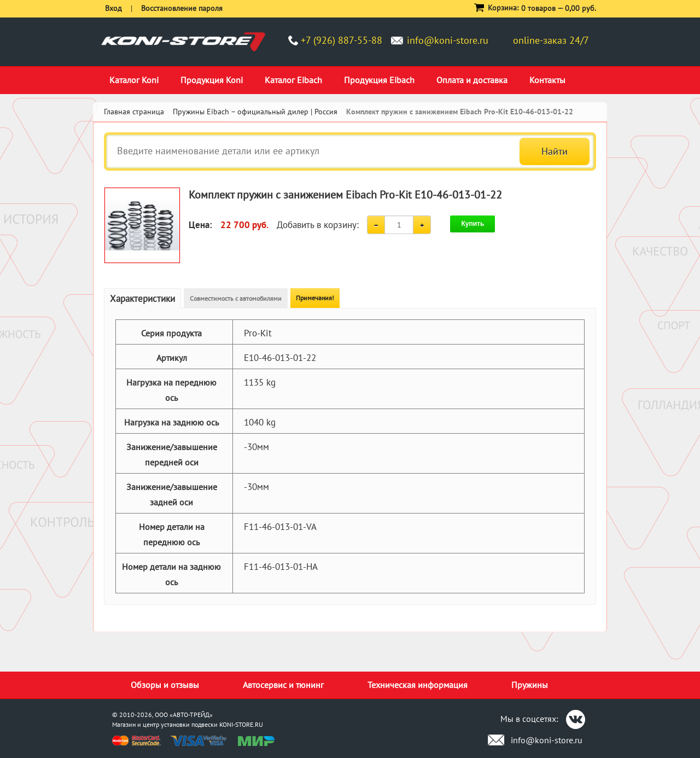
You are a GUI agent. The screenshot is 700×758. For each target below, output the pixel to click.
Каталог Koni (134, 80)
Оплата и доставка (472, 80)
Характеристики (142, 299)
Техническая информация (418, 685)
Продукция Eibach (379, 80)
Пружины (530, 685)
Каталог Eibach (293, 80)
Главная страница (134, 112)
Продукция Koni (212, 80)
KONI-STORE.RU (241, 724)
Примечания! (315, 298)
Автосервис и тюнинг (283, 685)
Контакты (547, 80)
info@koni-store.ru (448, 40)
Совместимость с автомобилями (236, 298)
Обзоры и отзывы (165, 685)
